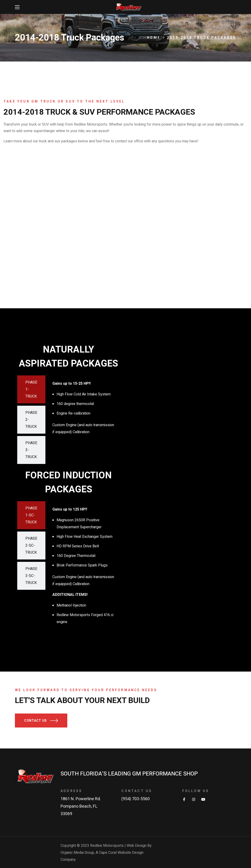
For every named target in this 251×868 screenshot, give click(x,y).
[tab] (31, 389)
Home (154, 38)
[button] (41, 720)
